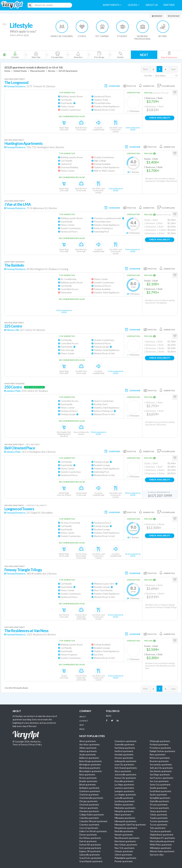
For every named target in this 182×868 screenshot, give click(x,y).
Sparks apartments (158, 795)
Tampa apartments (158, 811)
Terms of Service (20, 745)
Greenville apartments (124, 745)
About (83, 717)
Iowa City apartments (124, 765)
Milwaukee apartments (125, 818)
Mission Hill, (13, 330)
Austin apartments (88, 755)
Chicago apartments (88, 801)
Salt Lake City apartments (161, 768)
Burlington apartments (89, 788)
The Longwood (16, 83)
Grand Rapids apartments (91, 861)
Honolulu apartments (124, 755)
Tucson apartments (159, 825)
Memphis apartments (124, 811)
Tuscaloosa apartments (160, 831)
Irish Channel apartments (126, 768)
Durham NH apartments (90, 845)
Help (82, 725)
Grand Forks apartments (90, 858)
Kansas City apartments (125, 778)
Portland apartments (159, 745)
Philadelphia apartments (125, 858)
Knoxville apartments (124, 781)
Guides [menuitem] (134, 5)
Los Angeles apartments (125, 795)
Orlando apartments (124, 851)
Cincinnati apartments (89, 805)
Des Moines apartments (90, 838)
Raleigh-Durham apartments (162, 751)
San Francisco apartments (161, 778)
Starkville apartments (159, 801)
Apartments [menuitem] (112, 5)
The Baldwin (14, 265)
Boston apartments (88, 778)
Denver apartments (88, 835)
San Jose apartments (159, 781)
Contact (84, 721)
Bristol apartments (88, 785)
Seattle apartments (158, 788)
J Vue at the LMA (18, 204)
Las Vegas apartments (124, 785)
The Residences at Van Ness (26, 631)
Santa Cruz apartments (160, 785)
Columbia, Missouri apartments (93, 821)
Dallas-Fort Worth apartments (93, 831)
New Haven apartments (125, 841)
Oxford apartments (123, 855)
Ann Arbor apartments (89, 745)
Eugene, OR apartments (90, 851)
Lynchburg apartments (125, 801)
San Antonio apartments (161, 771)
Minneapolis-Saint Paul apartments (130, 825)
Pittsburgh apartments (160, 741)
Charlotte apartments (89, 795)
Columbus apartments (89, 825)
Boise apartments (87, 775)
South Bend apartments (160, 791)
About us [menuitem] (152, 5)
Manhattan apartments (125, 808)
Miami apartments (123, 815)
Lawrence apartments (124, 788)
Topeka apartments (159, 818)
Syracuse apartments (159, 808)
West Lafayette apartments (162, 841)
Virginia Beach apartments (162, 835)
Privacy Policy (36, 745)
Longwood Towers (19, 509)
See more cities (157, 855)
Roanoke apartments (159, 761)
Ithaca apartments (123, 771)
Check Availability (160, 118)
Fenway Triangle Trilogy (23, 570)
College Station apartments (92, 815)
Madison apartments (124, 805)
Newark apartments (124, 835)
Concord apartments (89, 828)
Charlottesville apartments (91, 798)
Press (82, 729)
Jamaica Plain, (14, 391)
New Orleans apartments (126, 845)
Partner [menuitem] (169, 5)
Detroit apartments (88, 841)
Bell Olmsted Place (20, 448)
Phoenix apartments (124, 861)
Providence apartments (160, 748)
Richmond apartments (160, 758)
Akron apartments (87, 741)
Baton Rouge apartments (90, 761)
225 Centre (13, 326)
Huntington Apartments (23, 143)
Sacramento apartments (161, 765)
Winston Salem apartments (162, 851)
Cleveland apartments (89, 811)
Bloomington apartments (90, 771)
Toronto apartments (159, 821)
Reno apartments (158, 755)
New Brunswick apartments (127, 838)
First (145, 69)
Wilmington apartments (160, 848)
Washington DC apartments (162, 838)
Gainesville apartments (89, 855)
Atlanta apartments (88, 751)
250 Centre (13, 387)
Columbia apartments (89, 818)
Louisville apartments (124, 798)
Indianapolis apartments (125, 761)
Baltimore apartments (89, 758)
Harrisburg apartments (125, 748)
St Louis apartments (159, 805)
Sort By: (148, 76)
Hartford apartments (124, 751)
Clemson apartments (89, 808)
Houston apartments (124, 758)
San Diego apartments (160, 775)
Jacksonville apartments (125, 775)
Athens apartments (88, 748)
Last (173, 69)
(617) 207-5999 (160, 496)
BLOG (109, 716)
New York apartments (124, 848)
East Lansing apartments (90, 848)
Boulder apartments (88, 781)
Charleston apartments (90, 791)
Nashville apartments (124, 831)
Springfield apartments (160, 798)
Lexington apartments (124, 791)
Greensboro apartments (125, 741)
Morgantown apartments (126, 828)
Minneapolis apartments (125, 821)
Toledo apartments (158, 815)
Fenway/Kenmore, (16, 86)
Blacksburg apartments (90, 768)
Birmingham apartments (90, 765)
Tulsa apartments (158, 828)
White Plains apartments (161, 845)
